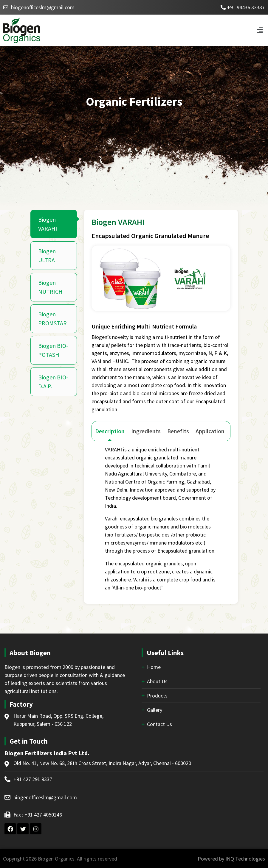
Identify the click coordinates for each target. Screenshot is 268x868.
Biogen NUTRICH (50, 287)
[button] (260, 30)
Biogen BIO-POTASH (53, 350)
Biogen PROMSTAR (52, 319)
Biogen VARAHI (48, 224)
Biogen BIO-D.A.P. (53, 382)
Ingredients (146, 431)
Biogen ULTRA (47, 255)
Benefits (178, 431)
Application (210, 431)
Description (110, 431)
